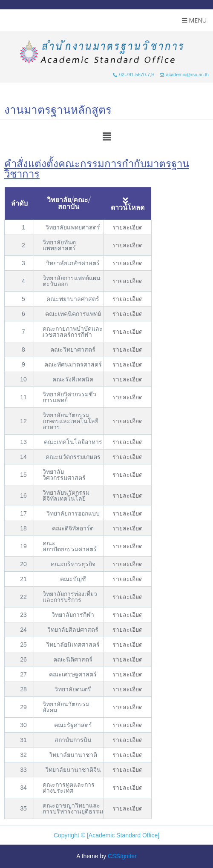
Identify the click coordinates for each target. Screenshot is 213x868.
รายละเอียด (128, 227)
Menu (194, 20)
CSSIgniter (122, 856)
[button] (106, 137)
